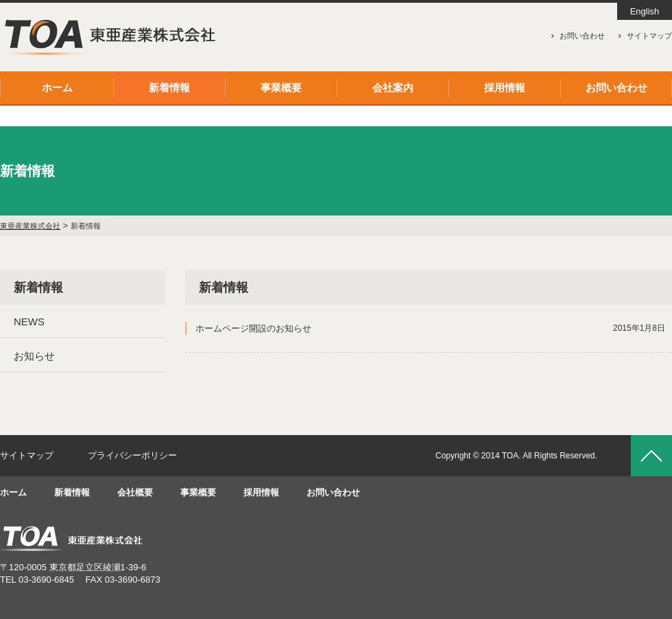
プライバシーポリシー (132, 455)
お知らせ (34, 356)
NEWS (29, 322)
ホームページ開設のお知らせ (430, 328)
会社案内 (393, 87)
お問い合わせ (582, 36)
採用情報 (505, 87)
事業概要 (281, 87)
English (645, 11)
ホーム (57, 87)
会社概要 (135, 492)
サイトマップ (649, 36)
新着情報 (169, 87)
